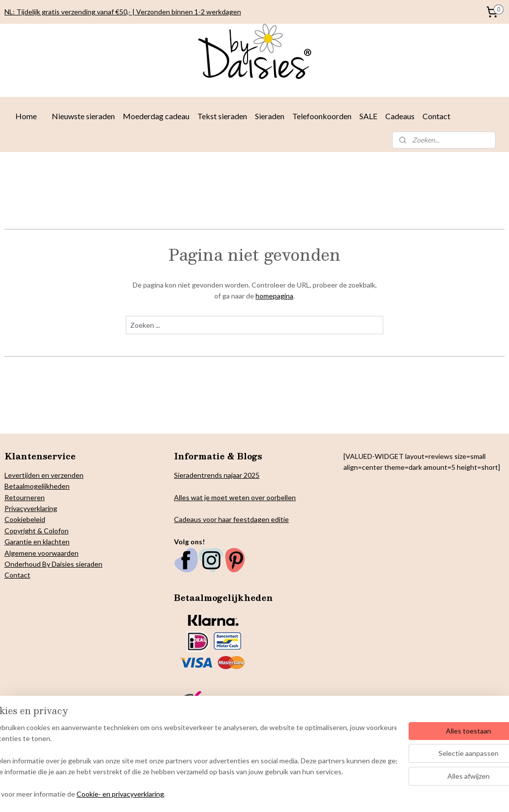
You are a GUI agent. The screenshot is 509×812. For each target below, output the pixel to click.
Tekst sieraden (222, 116)
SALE (368, 116)
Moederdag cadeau (156, 116)
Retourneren (25, 497)
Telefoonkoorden (322, 116)
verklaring (42, 508)
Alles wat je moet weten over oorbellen (235, 497)
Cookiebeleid (25, 519)
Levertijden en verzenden (44, 475)
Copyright (20, 531)
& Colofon (52, 531)
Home (26, 116)
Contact (436, 116)
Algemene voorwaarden (42, 553)
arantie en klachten (40, 542)
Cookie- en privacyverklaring (151, 794)
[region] (189, 762)
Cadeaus (400, 116)
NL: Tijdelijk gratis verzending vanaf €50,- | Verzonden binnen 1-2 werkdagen (123, 12)
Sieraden (270, 116)
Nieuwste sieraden (83, 116)
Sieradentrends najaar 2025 (217, 475)
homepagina (274, 296)
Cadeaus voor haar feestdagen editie (231, 519)
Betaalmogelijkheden (37, 486)
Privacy (16, 508)
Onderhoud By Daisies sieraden (53, 564)
